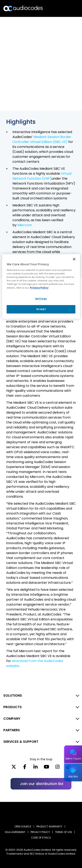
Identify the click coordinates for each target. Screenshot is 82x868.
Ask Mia (73, 776)
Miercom (25, 225)
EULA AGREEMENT (15, 832)
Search (61, 8)
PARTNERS (12, 730)
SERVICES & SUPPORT (21, 742)
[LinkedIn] (36, 768)
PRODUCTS (13, 707)
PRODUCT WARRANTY (49, 826)
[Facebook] (25, 768)
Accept (41, 309)
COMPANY (12, 719)
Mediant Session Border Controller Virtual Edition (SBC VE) (42, 139)
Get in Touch (73, 759)
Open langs (68, 9)
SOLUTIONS (13, 695)
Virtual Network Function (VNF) (42, 176)
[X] (14, 768)
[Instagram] (57, 768)
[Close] (74, 259)
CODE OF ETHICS (41, 838)
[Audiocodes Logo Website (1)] (23, 8)
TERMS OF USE (64, 832)
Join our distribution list (42, 784)
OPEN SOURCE (23, 826)
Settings (41, 299)
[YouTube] (46, 768)
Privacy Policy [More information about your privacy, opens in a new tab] (39, 288)
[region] (41, 287)
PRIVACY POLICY (40, 832)
